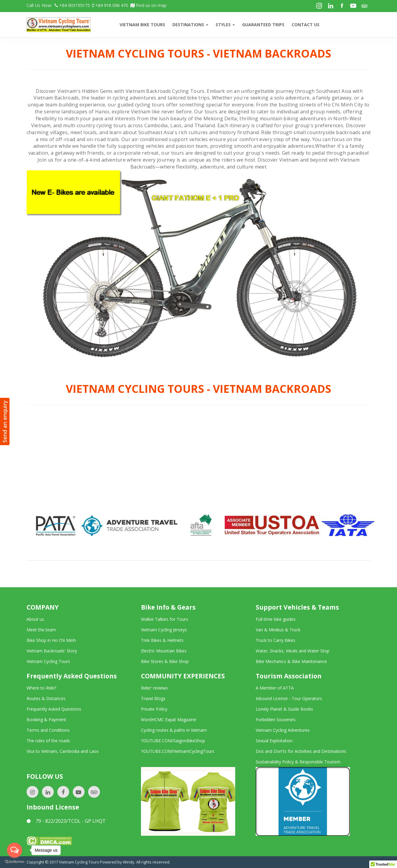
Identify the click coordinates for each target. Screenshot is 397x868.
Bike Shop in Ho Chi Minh (51, 640)
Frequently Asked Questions (54, 709)
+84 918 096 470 (110, 5)
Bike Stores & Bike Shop (165, 661)
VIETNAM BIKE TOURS (142, 25)
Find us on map (149, 5)
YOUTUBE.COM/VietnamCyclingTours (178, 751)
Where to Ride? (41, 688)
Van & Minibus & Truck (278, 630)
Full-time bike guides (276, 619)
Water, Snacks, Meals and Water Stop (293, 651)
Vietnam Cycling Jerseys (164, 630)
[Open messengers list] (14, 850)
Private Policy (154, 709)
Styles (225, 25)
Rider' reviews (154, 688)
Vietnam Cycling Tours (48, 661)
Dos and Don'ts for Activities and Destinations (301, 751)
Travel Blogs (153, 698)
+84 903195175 (72, 5)
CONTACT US (306, 25)
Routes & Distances (46, 698)
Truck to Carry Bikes (275, 640)
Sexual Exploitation (274, 741)
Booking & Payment (46, 720)
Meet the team (41, 630)
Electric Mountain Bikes (164, 651)
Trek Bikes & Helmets (162, 640)
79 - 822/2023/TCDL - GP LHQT (66, 821)
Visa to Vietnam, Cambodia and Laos (63, 751)
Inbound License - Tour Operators (289, 698)
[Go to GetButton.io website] (14, 862)
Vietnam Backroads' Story (52, 651)
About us (35, 619)
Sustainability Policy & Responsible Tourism (298, 762)
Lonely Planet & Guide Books (284, 709)
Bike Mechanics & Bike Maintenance (291, 661)
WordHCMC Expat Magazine (169, 720)
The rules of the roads (48, 741)
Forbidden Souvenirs (276, 720)
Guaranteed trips (263, 25)
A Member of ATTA (275, 688)
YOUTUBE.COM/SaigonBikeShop (173, 741)
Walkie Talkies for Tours (165, 619)
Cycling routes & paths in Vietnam (174, 730)
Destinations (190, 25)
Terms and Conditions (48, 730)
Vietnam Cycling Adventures (283, 730)
